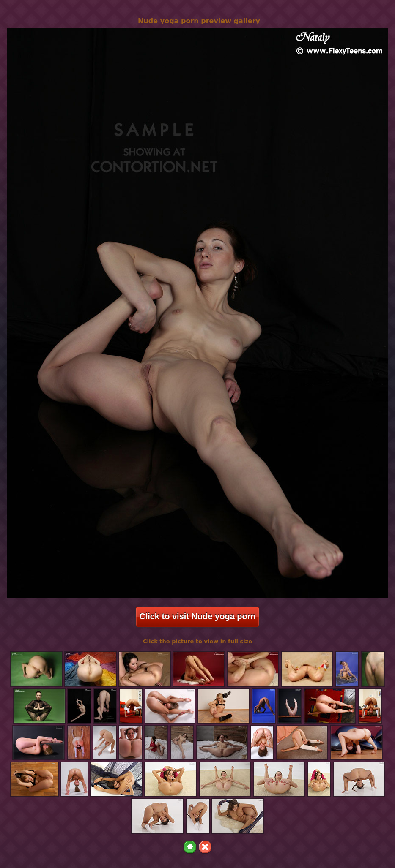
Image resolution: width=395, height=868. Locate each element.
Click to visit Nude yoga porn (197, 616)
